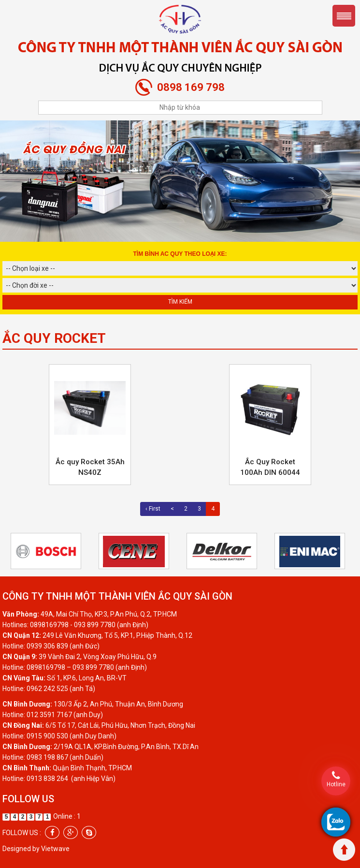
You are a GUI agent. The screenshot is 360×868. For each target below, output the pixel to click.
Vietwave (55, 849)
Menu (344, 16)
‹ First (153, 509)
